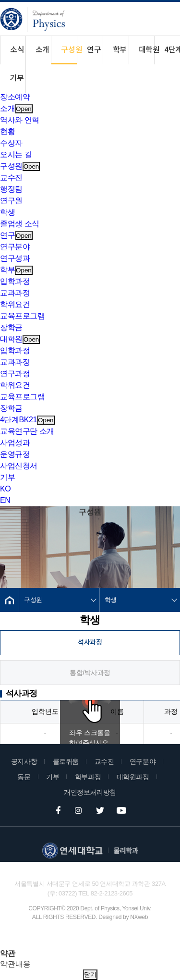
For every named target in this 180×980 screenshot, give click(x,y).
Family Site (66, 938)
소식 (17, 50)
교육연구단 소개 (27, 431)
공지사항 (24, 761)
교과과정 (15, 293)
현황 (7, 131)
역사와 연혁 (20, 120)
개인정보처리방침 (90, 792)
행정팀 (11, 189)
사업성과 (15, 443)
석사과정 (90, 643)
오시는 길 (16, 154)
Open (24, 109)
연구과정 (15, 374)
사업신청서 (19, 466)
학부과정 (88, 777)
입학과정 (15, 281)
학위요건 (15, 304)
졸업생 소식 (20, 224)
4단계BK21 (172, 50)
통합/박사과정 (90, 673)
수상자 (11, 143)
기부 (17, 78)
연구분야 (15, 247)
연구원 (11, 201)
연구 (94, 50)
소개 (42, 50)
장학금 (11, 327)
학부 (120, 50)
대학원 (147, 50)
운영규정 (15, 454)
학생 (7, 212)
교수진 (11, 178)
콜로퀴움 (66, 761)
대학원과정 (133, 777)
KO (5, 489)
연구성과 (15, 258)
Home (10, 600)
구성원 (69, 50)
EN (5, 500)
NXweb (139, 917)
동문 (24, 777)
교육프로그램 (22, 316)
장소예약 (15, 97)
